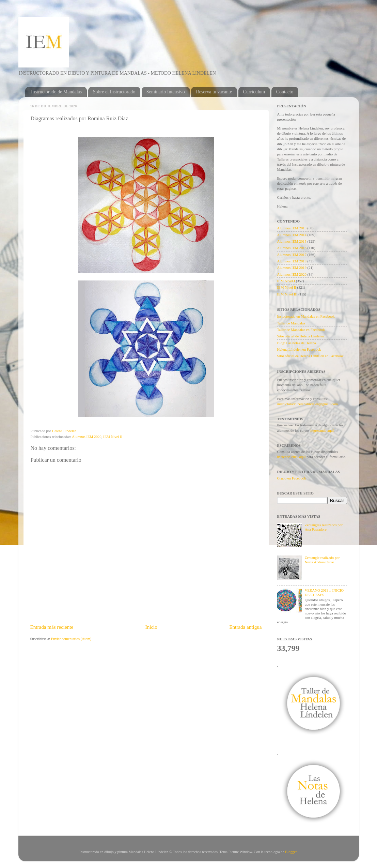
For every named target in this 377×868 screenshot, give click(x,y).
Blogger (291, 852)
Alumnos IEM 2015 (292, 241)
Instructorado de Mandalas (56, 92)
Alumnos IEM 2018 (292, 261)
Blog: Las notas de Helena (297, 343)
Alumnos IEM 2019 (292, 268)
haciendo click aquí (292, 457)
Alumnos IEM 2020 (87, 437)
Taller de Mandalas (291, 323)
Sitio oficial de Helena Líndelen (301, 336)
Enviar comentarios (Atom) (71, 639)
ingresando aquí (322, 430)
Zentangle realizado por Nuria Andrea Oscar (322, 560)
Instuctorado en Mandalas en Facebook (306, 316)
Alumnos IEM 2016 (292, 248)
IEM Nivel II (113, 437)
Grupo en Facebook (292, 478)
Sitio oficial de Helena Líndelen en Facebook (310, 356)
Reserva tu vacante (214, 92)
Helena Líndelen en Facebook (299, 349)
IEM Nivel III (287, 294)
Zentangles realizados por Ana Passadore (324, 527)
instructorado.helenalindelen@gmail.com (308, 404)
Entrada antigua (245, 627)
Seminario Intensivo (166, 92)
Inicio (151, 627)
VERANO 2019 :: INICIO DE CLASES (324, 592)
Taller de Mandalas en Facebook (301, 330)
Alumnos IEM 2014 (292, 235)
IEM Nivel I (286, 281)
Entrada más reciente (52, 627)
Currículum (254, 92)
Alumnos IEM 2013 (292, 228)
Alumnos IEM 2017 (292, 255)
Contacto (285, 92)
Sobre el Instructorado (114, 92)
